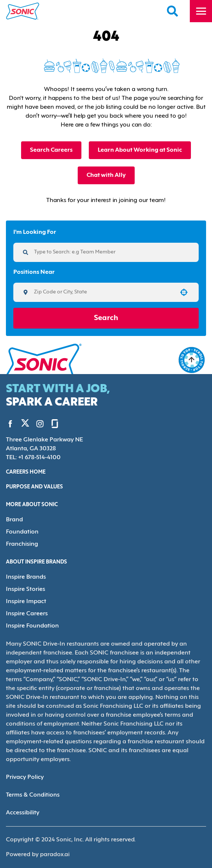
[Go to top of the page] (192, 360)
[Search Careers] (173, 11)
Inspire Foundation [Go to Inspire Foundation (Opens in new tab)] (31, 623)
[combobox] (103, 292)
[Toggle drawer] (201, 11)
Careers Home (27, 472)
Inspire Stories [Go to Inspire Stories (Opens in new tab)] (25, 587)
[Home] (23, 11)
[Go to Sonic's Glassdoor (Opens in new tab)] (49, 423)
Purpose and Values (36, 487)
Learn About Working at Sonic (140, 150)
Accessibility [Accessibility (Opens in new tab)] (22, 800)
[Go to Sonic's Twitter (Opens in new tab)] (22, 424)
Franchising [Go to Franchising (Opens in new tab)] (21, 543)
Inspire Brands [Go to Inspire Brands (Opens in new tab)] (25, 575)
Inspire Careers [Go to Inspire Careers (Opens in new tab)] (26, 611)
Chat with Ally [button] (106, 175)
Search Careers (51, 150)
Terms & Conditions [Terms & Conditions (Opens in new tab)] (32, 782)
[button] (184, 292)
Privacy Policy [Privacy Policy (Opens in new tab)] (24, 765)
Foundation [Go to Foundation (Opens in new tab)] (21, 531)
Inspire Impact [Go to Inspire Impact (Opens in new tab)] (24, 599)
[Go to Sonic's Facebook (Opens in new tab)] (10, 423)
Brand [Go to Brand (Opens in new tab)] (14, 519)
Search (106, 318)
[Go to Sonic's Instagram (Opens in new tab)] (34, 423)
